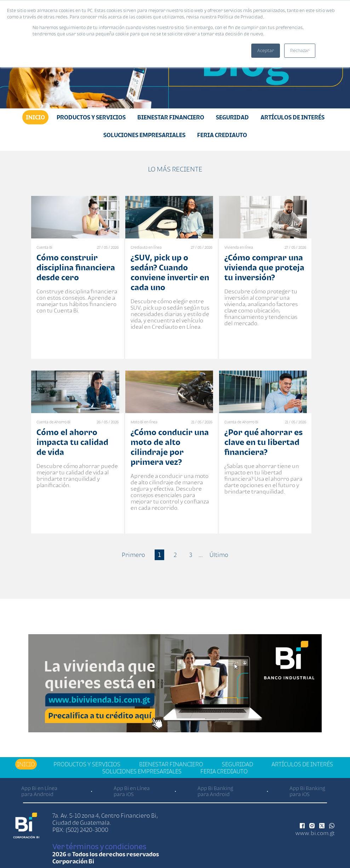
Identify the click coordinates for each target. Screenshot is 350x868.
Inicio (35, 117)
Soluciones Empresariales (144, 135)
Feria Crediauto (222, 135)
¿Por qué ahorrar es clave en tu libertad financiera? (263, 442)
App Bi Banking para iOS (307, 791)
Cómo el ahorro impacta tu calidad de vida (72, 442)
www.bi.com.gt (315, 833)
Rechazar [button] (300, 50)
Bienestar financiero (171, 117)
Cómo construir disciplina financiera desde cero (76, 267)
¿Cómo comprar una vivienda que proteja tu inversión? (264, 267)
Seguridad (232, 117)
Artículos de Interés (292, 117)
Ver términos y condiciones (99, 846)
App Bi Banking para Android (215, 791)
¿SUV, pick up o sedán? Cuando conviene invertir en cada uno (170, 272)
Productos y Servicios (91, 117)
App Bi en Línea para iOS (132, 791)
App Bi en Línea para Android (39, 791)
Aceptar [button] (266, 50)
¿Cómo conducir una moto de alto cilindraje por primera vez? (170, 447)
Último (219, 555)
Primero (133, 555)
